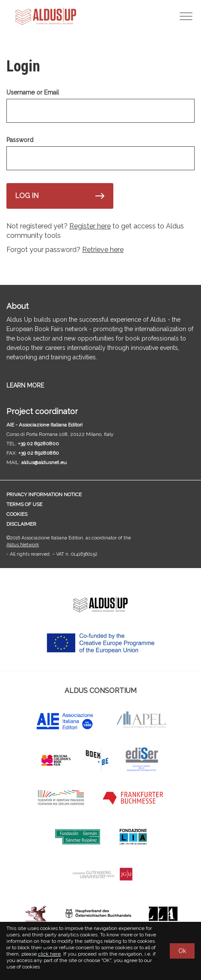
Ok (182, 951)
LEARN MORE (25, 385)
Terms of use (24, 504)
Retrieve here (103, 250)
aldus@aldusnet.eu (44, 462)
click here (49, 954)
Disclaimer (21, 524)
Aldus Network (23, 545)
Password (20, 140)
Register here (90, 226)
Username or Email (33, 92)
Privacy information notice (44, 494)
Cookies (17, 514)
